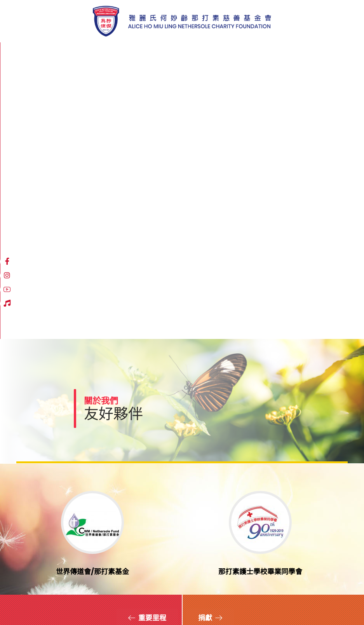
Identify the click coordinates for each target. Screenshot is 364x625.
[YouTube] (275, 53)
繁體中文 (315, 54)
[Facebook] (247, 53)
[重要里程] (147, 345)
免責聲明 (58, 602)
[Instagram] (261, 53)
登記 (244, 559)
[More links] (220, 54)
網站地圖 (27, 602)
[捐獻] (211, 345)
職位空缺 (124, 602)
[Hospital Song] (289, 53)
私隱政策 (91, 602)
